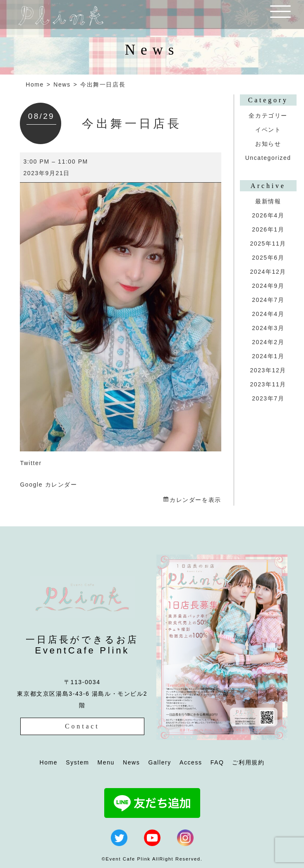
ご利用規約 (248, 762)
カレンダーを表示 (195, 500)
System (77, 762)
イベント (268, 130)
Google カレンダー (48, 485)
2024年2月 (268, 342)
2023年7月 (268, 398)
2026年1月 (268, 229)
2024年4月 (268, 314)
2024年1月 (268, 356)
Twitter (31, 463)
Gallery (160, 762)
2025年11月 (268, 244)
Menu (106, 762)
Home (35, 84)
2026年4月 (268, 215)
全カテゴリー (268, 116)
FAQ (217, 762)
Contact (82, 726)
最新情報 (268, 201)
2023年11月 (268, 384)
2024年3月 (268, 328)
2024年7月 (268, 300)
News (62, 84)
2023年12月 (268, 370)
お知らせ (268, 144)
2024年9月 (268, 286)
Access (191, 762)
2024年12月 (268, 272)
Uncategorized (268, 158)
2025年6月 (268, 258)
